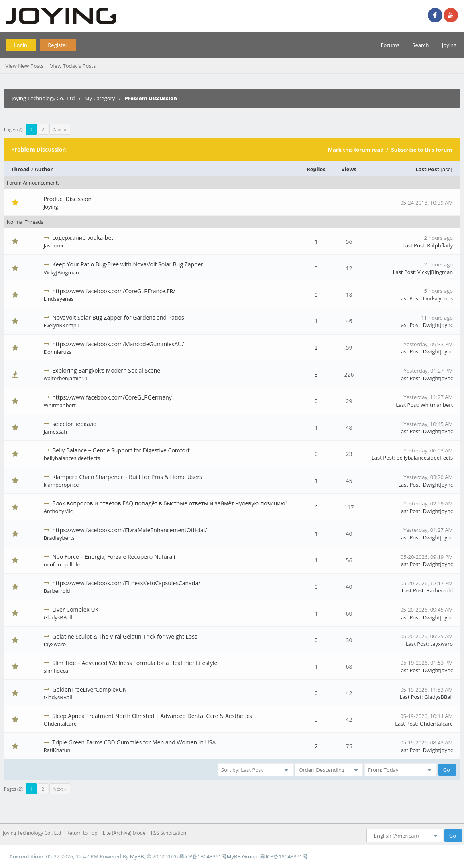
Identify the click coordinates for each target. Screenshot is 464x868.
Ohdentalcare (60, 724)
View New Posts (24, 66)
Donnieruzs (58, 352)
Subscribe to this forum (421, 150)
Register (58, 45)
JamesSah (56, 432)
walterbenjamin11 (66, 378)
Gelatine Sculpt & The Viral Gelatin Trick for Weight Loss (125, 636)
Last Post (427, 169)
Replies (316, 169)
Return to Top (82, 833)
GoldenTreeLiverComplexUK (89, 689)
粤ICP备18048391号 (203, 856)
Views (349, 169)
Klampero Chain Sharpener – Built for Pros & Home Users (127, 477)
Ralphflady (440, 245)
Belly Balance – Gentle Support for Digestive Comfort (121, 450)
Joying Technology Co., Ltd (43, 98)
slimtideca (56, 671)
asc (446, 169)
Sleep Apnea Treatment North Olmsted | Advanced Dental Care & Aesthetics (152, 716)
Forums (390, 45)
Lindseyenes (59, 299)
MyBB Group (242, 856)
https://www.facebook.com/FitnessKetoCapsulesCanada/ (126, 583)
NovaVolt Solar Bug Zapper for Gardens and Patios (118, 317)
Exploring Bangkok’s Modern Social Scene (106, 370)
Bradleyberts (59, 538)
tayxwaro (55, 644)
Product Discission (68, 199)
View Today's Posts (73, 66)
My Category (100, 98)
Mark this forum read (356, 150)
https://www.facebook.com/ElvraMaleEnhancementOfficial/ (129, 530)
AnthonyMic (58, 511)
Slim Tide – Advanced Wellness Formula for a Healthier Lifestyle (135, 663)
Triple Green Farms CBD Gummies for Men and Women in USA (134, 742)
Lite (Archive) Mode (124, 833)
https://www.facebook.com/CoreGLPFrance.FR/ (114, 291)
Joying (449, 45)
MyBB (137, 856)
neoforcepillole (62, 564)
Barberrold (57, 591)
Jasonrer (54, 245)
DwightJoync (438, 325)
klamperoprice (61, 485)
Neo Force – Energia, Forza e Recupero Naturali (114, 557)
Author (44, 169)
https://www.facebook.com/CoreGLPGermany (112, 397)
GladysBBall (58, 617)
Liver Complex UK (75, 609)
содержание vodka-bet (83, 238)
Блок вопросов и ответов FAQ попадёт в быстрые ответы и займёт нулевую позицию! (169, 503)
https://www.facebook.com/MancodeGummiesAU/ (118, 344)
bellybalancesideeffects (72, 458)
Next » (60, 129)
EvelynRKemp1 (62, 325)
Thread (20, 169)
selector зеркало (74, 424)
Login (21, 45)
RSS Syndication (169, 833)
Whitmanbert (60, 405)
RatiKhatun (57, 750)
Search (420, 45)
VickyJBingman (61, 272)
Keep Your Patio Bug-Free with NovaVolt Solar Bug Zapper (128, 264)
